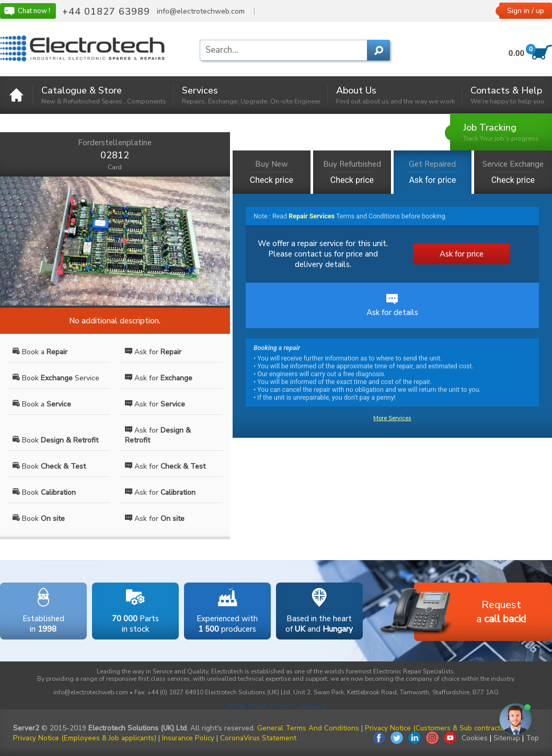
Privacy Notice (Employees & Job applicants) (85, 738)
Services (251, 95)
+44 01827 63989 (106, 11)
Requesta (470, 613)
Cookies (475, 738)
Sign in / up (526, 11)
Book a (40, 352)
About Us (395, 95)
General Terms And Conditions (308, 728)
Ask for (153, 352)
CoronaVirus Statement (258, 738)
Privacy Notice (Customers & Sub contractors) (439, 728)
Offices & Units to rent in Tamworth (276, 706)
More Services (392, 418)
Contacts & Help (507, 95)
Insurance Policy (188, 738)
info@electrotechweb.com (201, 11)
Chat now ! (27, 11)
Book (55, 440)
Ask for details (392, 305)
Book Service (56, 378)
